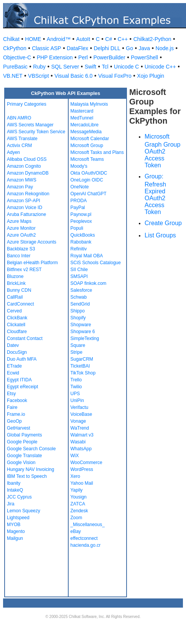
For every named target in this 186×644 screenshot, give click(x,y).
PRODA (79, 201)
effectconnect (84, 538)
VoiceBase (81, 414)
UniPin (77, 400)
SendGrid (80, 304)
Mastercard (82, 111)
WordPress (82, 469)
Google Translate (24, 456)
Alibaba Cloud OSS (27, 159)
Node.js (165, 48)
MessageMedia (86, 132)
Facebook (17, 400)
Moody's (79, 166)
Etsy (11, 394)
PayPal (78, 208)
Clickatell (16, 325)
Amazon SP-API (24, 201)
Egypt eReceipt (22, 387)
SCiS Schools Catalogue (96, 263)
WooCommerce (86, 463)
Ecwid (13, 373)
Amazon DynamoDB (28, 173)
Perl (83, 57)
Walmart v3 (82, 435)
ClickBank (17, 318)
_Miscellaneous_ (88, 525)
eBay (76, 531)
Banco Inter (19, 256)
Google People (22, 442)
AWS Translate (22, 139)
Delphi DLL (107, 48)
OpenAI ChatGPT (89, 194)
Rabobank (81, 242)
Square (78, 345)
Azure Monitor (21, 228)
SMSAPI (79, 276)
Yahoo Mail (82, 483)
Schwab (79, 297)
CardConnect (21, 304)
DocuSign (17, 352)
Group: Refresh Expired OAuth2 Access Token (155, 194)
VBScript (38, 76)
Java (144, 48)
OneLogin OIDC (87, 180)
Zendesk (79, 511)
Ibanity (14, 483)
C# (109, 39)
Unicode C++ (160, 67)
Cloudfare (17, 332)
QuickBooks (83, 235)
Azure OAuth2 (21, 235)
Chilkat (11, 39)
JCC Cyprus (19, 497)
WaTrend (80, 428)
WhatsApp (81, 449)
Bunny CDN (19, 290)
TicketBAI (80, 366)
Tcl (105, 67)
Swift (91, 67)
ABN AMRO (19, 118)
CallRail (15, 297)
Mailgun (15, 538)
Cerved (14, 311)
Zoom (77, 518)
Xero (75, 476)
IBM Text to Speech (27, 476)
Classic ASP (46, 48)
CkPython (15, 48)
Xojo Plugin (151, 76)
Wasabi (78, 442)
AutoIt (83, 39)
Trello (76, 380)
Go (129, 48)
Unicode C (126, 67)
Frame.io (16, 414)
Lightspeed (18, 518)
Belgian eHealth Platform (32, 263)
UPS (75, 394)
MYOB (14, 525)
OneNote (80, 187)
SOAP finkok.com (89, 283)
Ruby (39, 67)
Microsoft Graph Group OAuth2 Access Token (162, 151)
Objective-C (17, 57)
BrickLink (16, 283)
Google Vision (21, 463)
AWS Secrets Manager (30, 125)
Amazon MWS (22, 180)
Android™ (59, 39)
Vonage (78, 421)
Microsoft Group (87, 145)
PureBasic (15, 67)
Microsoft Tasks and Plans (97, 152)
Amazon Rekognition (28, 194)
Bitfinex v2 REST (24, 270)
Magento (16, 531)
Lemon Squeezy (24, 511)
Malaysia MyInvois (89, 104)
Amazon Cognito (24, 166)
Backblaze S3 (21, 249)
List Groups (160, 235)
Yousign (79, 497)
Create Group (163, 223)
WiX (75, 456)
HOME (33, 39)
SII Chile (79, 270)
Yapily (77, 490)
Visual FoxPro (115, 76)
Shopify (78, 318)
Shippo (78, 311)
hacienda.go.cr (86, 545)
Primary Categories (27, 104)
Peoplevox (81, 221)
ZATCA (78, 504)
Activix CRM (19, 145)
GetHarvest (19, 428)
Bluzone (15, 276)
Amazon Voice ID (25, 208)
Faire (12, 407)
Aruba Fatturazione (26, 214)
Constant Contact (25, 338)
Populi (77, 228)
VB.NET (13, 76)
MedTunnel (82, 118)
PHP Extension (55, 57)
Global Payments (24, 435)
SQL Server (65, 67)
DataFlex (77, 48)
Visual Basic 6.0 (73, 76)
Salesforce (81, 290)
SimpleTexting (85, 338)
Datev (13, 345)
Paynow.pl (81, 214)
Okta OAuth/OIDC (89, 173)
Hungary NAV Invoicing (30, 469)
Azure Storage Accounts (32, 242)
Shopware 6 (83, 332)
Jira (11, 504)
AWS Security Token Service (36, 132)
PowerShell (144, 57)
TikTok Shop (83, 373)
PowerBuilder (109, 57)
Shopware (81, 325)
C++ (123, 39)
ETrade (14, 366)
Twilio (76, 387)
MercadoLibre (85, 125)
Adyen (13, 152)
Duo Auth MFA (22, 359)
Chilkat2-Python (152, 39)
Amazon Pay (20, 187)
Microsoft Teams (87, 159)
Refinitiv (79, 249)
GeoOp (14, 421)
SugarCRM (82, 359)
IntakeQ (15, 490)
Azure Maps (19, 221)
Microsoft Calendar (90, 139)
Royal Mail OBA (87, 256)
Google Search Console (31, 449)
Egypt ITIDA (19, 380)
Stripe (77, 352)
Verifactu (80, 407)
